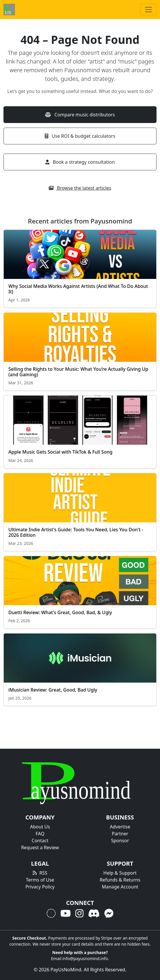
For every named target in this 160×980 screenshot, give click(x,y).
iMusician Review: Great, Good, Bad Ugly (53, 690)
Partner (120, 834)
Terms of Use (40, 880)
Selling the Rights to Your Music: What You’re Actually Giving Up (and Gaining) (78, 372)
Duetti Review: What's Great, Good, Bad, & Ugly (60, 612)
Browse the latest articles (80, 188)
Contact (40, 841)
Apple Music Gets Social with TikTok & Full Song (60, 452)
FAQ (40, 834)
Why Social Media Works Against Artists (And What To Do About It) (78, 289)
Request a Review (40, 847)
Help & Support (120, 873)
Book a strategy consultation (80, 162)
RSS (43, 873)
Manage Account (120, 887)
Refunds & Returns (120, 880)
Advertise (120, 827)
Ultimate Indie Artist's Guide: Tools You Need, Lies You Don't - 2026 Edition (76, 532)
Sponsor (120, 841)
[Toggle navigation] (148, 10)
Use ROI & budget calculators (80, 136)
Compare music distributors (80, 115)
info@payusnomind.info (85, 958)
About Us (40, 827)
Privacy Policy (40, 887)
